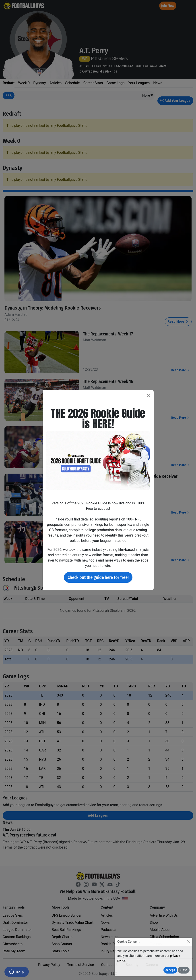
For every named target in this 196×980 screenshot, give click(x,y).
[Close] (189, 942)
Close (184, 970)
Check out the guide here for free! (98, 577)
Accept (170, 970)
